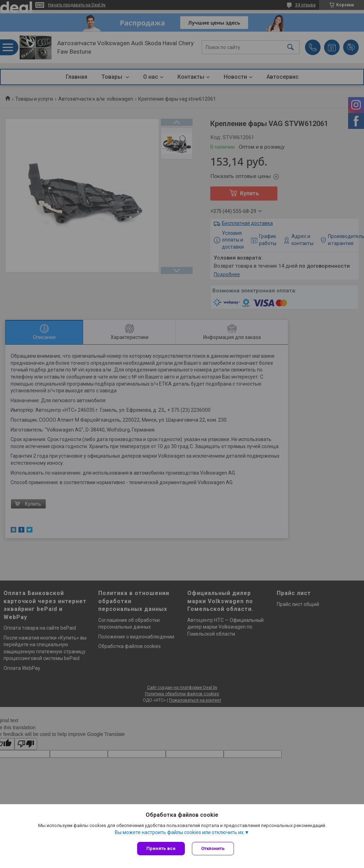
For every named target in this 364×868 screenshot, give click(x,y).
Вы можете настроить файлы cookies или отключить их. (180, 832)
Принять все (161, 848)
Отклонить (213, 848)
